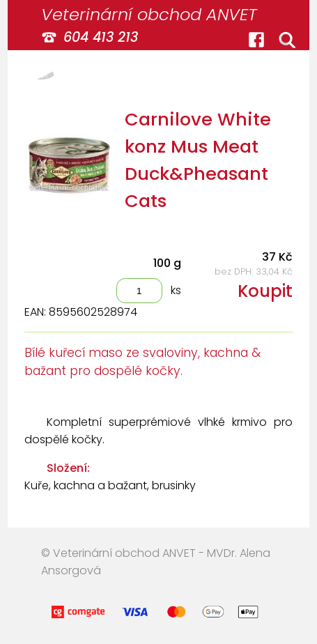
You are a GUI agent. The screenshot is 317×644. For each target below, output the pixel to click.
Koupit (265, 291)
